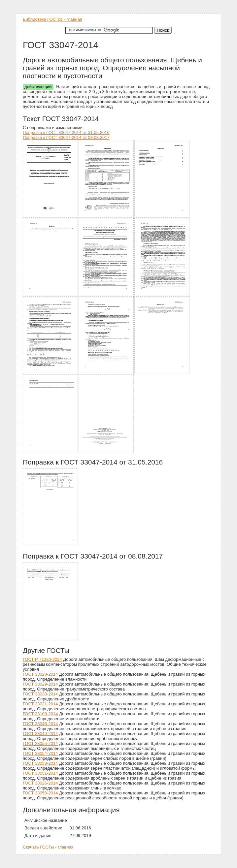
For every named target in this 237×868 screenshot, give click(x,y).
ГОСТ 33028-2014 (40, 674)
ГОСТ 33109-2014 (40, 714)
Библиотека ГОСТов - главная (52, 19)
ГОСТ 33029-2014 (40, 684)
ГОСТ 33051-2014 (40, 773)
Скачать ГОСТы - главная (48, 847)
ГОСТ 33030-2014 (40, 694)
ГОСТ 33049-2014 (40, 734)
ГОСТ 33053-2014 (40, 763)
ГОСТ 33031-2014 (40, 704)
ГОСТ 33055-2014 (40, 743)
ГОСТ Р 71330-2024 (42, 659)
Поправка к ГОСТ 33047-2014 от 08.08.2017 (66, 137)
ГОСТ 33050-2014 (40, 793)
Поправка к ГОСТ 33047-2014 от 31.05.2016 (66, 132)
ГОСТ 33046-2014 (40, 724)
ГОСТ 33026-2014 (40, 783)
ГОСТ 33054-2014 (40, 753)
